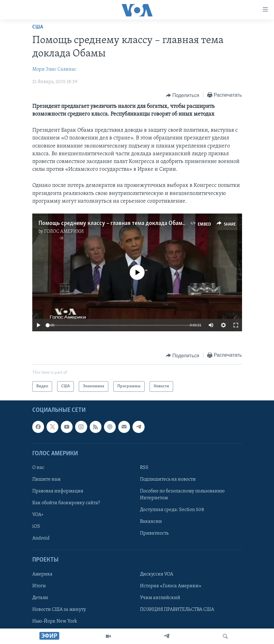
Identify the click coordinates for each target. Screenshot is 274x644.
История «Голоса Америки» (171, 586)
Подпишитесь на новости (168, 479)
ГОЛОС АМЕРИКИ (64, 232)
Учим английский (160, 598)
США (38, 27)
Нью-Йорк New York (55, 621)
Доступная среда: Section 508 (172, 510)
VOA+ (38, 515)
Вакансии (151, 522)
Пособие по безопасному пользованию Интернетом (182, 495)
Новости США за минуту (59, 610)
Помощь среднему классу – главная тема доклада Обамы (112, 223)
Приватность (154, 534)
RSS (144, 468)
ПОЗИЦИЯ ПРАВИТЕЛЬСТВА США (177, 610)
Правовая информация (58, 491)
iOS (36, 527)
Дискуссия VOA (157, 574)
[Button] (183, 95)
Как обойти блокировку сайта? (66, 503)
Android (41, 539)
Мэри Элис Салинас (54, 69)
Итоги (39, 586)
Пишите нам (46, 479)
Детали (40, 598)
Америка (42, 574)
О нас (38, 468)
